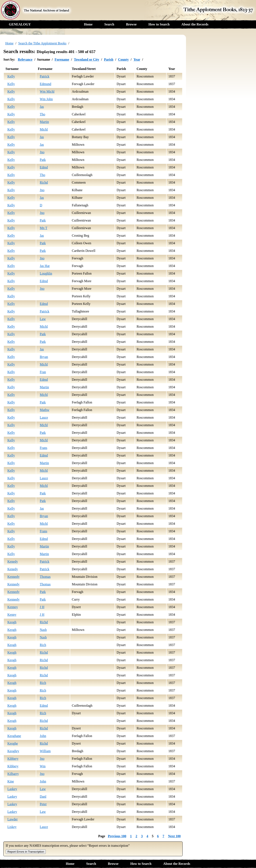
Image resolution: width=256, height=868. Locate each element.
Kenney (13, 607)
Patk (43, 160)
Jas (42, 107)
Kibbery (13, 759)
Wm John (46, 99)
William (45, 751)
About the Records (195, 24)
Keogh (12, 622)
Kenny (12, 615)
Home (88, 24)
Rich (43, 645)
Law (43, 319)
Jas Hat (45, 266)
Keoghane (14, 736)
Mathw (45, 410)
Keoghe (13, 743)
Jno (42, 152)
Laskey (12, 789)
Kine (11, 781)
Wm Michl (47, 91)
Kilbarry (13, 774)
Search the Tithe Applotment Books (42, 43)
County (123, 59)
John (43, 736)
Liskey (12, 827)
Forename (62, 59)
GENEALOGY (20, 24)
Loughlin (46, 273)
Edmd (44, 167)
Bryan (44, 357)
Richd (44, 182)
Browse (131, 24)
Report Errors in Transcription (26, 852)
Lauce (44, 417)
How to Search (159, 24)
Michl (44, 129)
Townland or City (86, 59)
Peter (43, 804)
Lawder (13, 819)
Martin (44, 122)
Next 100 (174, 836)
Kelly (11, 76)
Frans (44, 448)
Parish (109, 59)
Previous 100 (117, 836)
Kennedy (13, 577)
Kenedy (13, 562)
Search (109, 24)
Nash (43, 630)
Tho (43, 114)
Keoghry (13, 751)
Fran (43, 372)
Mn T (44, 228)
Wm (43, 766)
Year (137, 59)
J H (42, 607)
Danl (43, 797)
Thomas (45, 577)
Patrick (45, 76)
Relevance (25, 59)
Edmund (46, 84)
